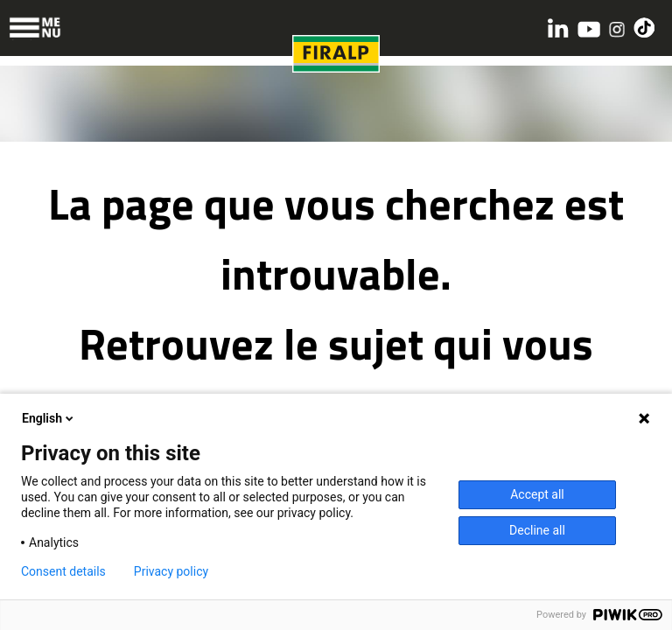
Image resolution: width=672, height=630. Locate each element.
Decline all (537, 530)
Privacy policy (171, 571)
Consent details (63, 571)
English (49, 418)
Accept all (537, 494)
